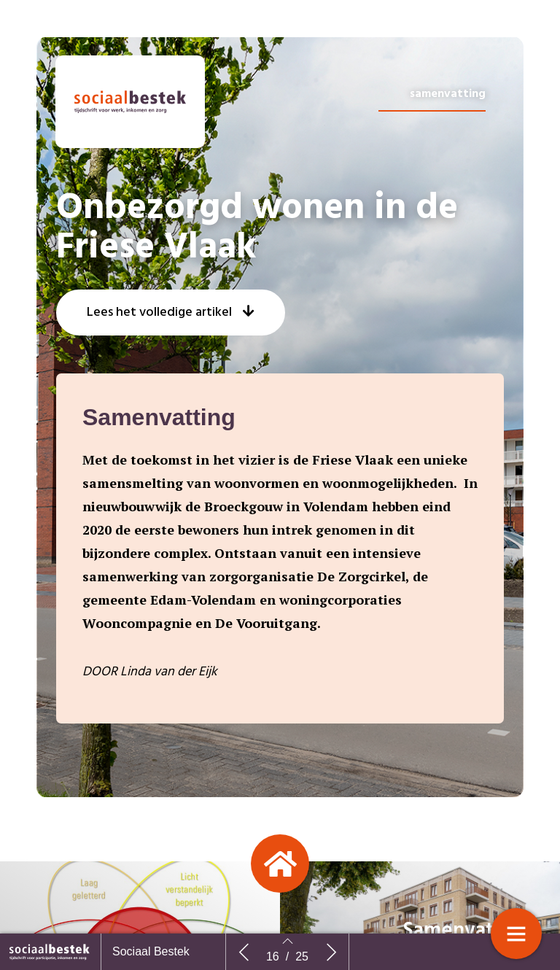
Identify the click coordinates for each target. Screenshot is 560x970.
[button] (171, 383)
